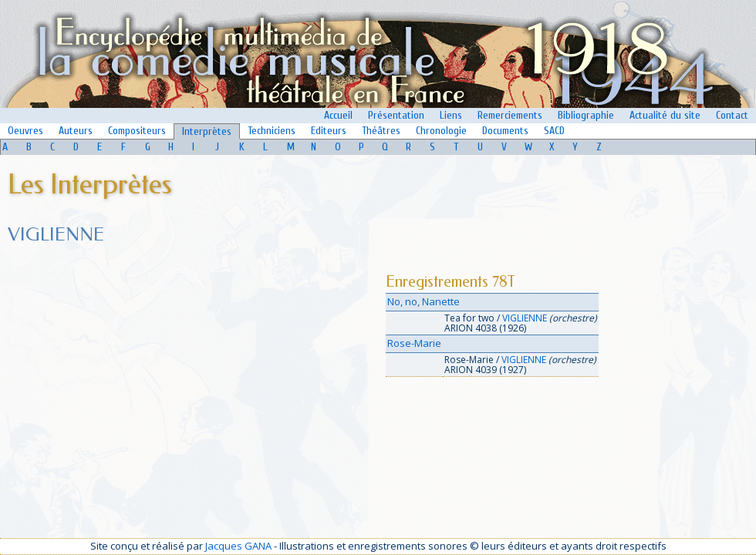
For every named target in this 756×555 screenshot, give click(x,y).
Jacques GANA (238, 546)
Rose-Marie (414, 343)
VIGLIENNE (525, 318)
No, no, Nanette (424, 301)
